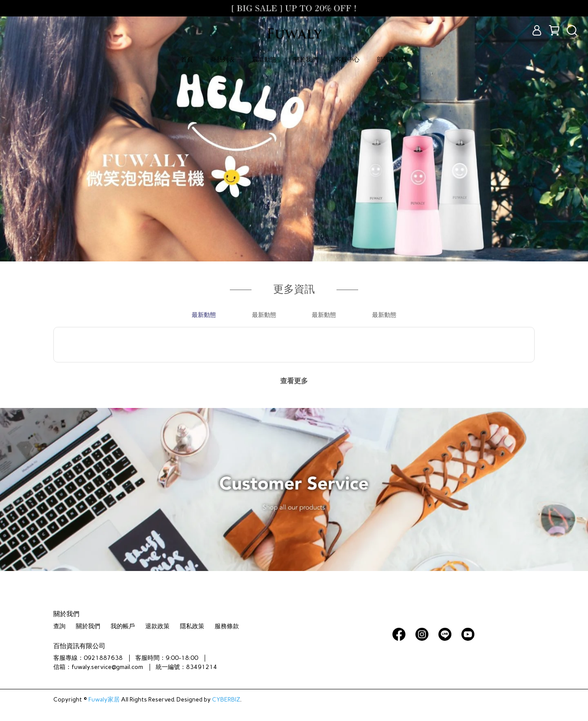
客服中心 (347, 60)
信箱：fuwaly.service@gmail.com (98, 667)
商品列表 (222, 60)
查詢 (59, 626)
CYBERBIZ (226, 700)
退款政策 (157, 626)
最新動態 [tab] (204, 315)
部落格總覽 (392, 60)
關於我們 (306, 60)
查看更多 (294, 381)
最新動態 (264, 60)
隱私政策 (192, 626)
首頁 (187, 60)
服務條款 (227, 626)
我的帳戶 (123, 626)
